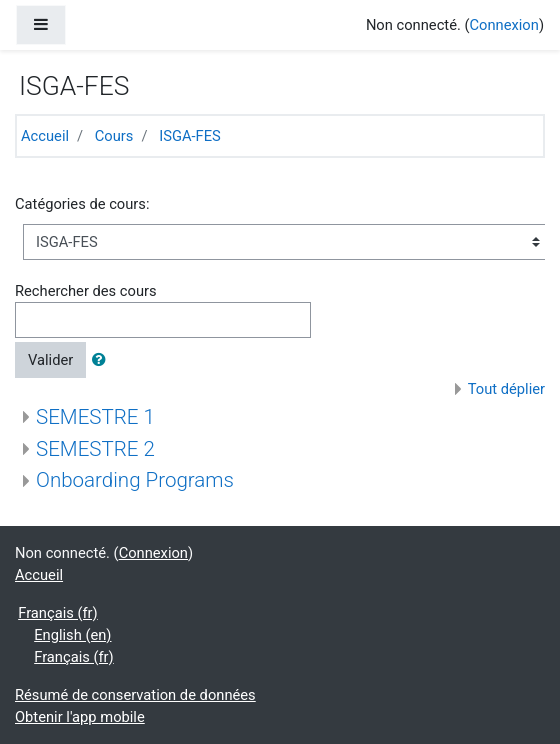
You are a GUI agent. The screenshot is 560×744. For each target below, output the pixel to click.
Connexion (504, 25)
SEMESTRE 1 (95, 417)
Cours (114, 136)
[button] (103, 360)
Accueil (45, 136)
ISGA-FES (190, 136)
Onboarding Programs (135, 480)
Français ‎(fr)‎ (58, 613)
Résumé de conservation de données (135, 695)
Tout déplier (506, 389)
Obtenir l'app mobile (80, 717)
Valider (50, 360)
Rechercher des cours (86, 291)
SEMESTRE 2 (95, 449)
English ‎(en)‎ (72, 635)
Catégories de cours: (82, 204)
